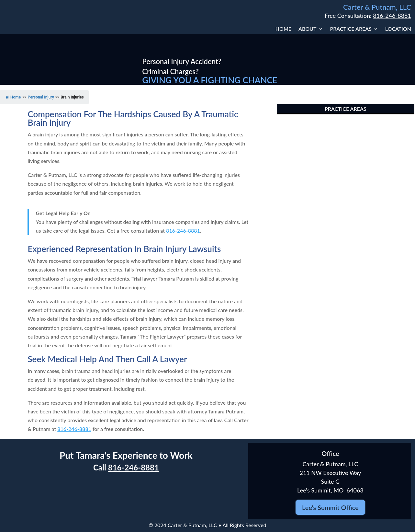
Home (283, 29)
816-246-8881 (392, 16)
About (307, 29)
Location (398, 29)
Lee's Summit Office (330, 507)
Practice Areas (351, 29)
